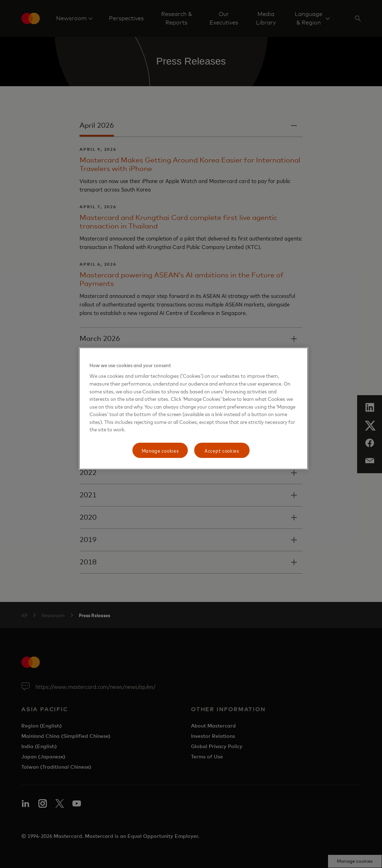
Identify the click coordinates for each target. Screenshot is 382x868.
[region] (193, 409)
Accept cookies (222, 450)
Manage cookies (160, 450)
